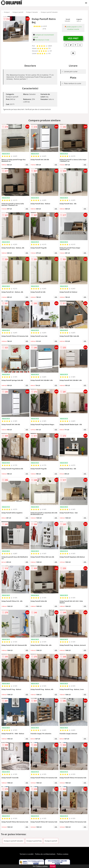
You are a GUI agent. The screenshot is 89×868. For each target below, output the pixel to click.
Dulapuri (7, 12)
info (27, 165)
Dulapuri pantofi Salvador (49, 12)
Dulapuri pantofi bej (34, 841)
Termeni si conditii (27, 854)
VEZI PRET (73, 38)
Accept (53, 866)
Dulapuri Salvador (32, 12)
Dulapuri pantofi (18, 12)
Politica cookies (63, 854)
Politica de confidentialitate (45, 854)
